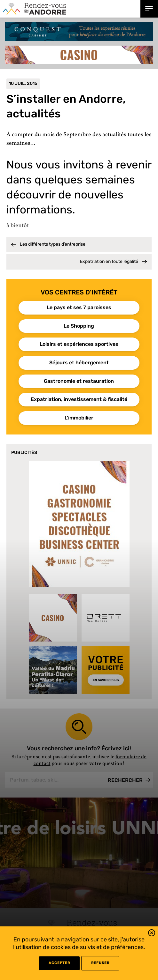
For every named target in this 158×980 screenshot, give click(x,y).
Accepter (59, 963)
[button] (152, 934)
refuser (100, 963)
